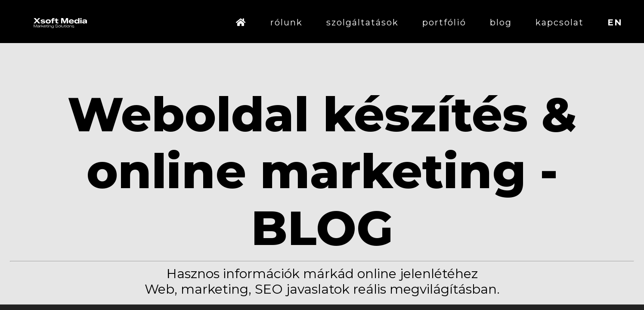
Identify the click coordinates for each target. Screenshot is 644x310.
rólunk (286, 22)
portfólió (444, 22)
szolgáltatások (362, 22)
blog (501, 22)
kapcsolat (560, 22)
